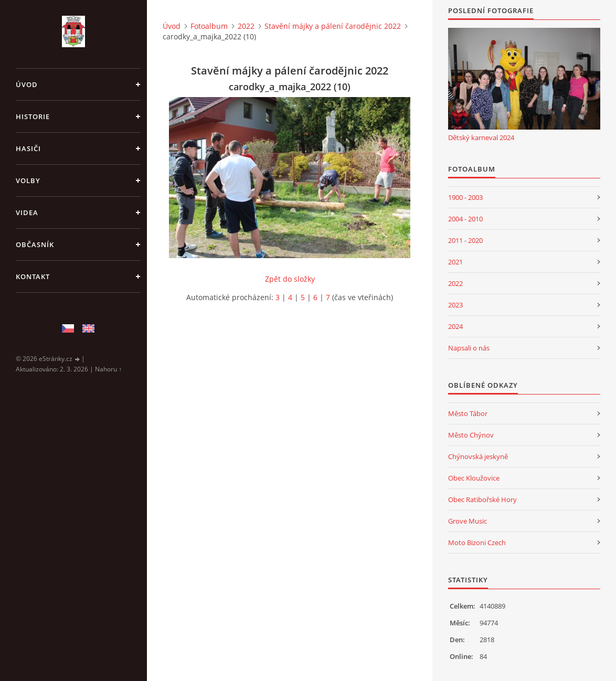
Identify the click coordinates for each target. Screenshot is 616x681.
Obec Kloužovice (474, 478)
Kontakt (33, 276)
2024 (455, 326)
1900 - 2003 (465, 197)
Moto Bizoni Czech (477, 542)
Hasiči (28, 148)
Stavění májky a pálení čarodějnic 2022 (333, 26)
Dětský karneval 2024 (481, 137)
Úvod (27, 84)
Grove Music (468, 521)
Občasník (35, 244)
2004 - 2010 (465, 219)
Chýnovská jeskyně (478, 456)
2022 (246, 26)
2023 (455, 305)
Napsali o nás (469, 348)
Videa (27, 212)
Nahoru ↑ (108, 369)
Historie (33, 116)
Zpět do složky (290, 279)
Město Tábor (468, 413)
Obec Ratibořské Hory (482, 499)
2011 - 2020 (465, 240)
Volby (28, 180)
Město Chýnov (471, 435)
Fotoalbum (209, 26)
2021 (455, 262)
